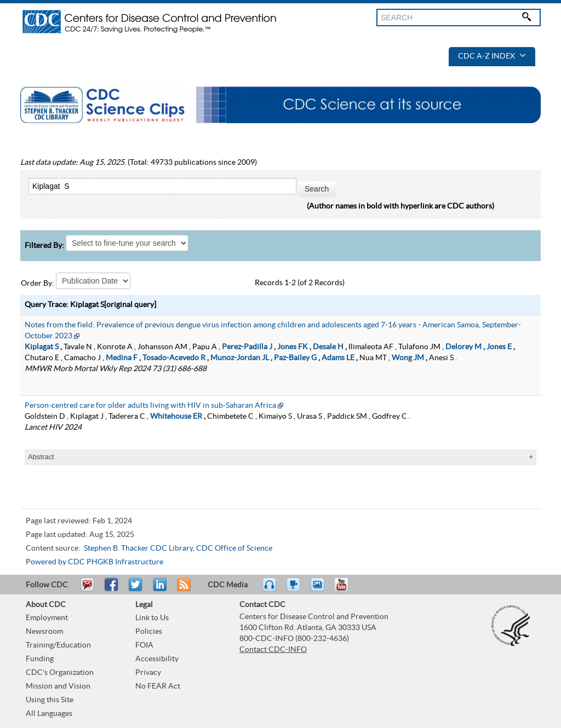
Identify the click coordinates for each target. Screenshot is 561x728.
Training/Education (58, 645)
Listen (270, 590)
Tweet (136, 590)
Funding (40, 659)
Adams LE (338, 358)
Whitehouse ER (176, 417)
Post (158, 590)
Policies (149, 632)
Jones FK (293, 347)
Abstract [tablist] (41, 457)
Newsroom (44, 632)
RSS (183, 590)
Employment (47, 618)
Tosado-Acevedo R (174, 358)
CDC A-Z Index (492, 56)
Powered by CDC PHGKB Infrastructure (95, 562)
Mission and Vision (58, 686)
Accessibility (157, 659)
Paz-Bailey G (295, 358)
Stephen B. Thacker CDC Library (138, 548)
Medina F (122, 358)
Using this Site (50, 700)
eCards (320, 590)
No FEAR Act (158, 686)
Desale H (328, 347)
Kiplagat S (42, 347)
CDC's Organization (60, 673)
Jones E (499, 347)
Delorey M (463, 347)
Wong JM (408, 358)
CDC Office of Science (234, 548)
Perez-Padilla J (247, 347)
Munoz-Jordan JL (240, 358)
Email (87, 590)
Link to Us (152, 618)
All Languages (49, 714)
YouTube (347, 590)
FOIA (144, 645)
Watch (295, 590)
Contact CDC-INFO (273, 650)
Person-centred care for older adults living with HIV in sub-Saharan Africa (150, 406)
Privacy (148, 673)
